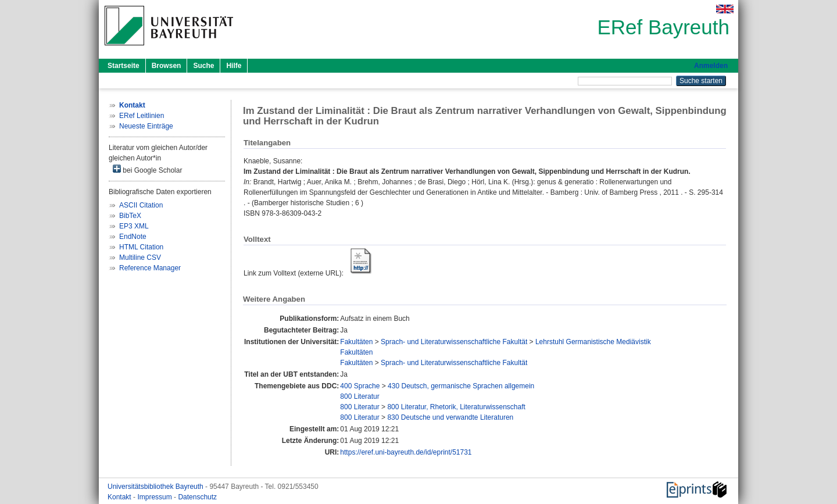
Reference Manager (150, 268)
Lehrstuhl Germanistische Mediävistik (593, 342)
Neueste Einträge (146, 126)
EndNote (133, 237)
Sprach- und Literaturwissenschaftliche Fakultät (454, 342)
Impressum (155, 497)
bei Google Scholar (147, 169)
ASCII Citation (141, 205)
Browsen (167, 66)
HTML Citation (141, 247)
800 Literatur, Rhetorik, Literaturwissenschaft (456, 407)
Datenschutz (197, 497)
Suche (203, 66)
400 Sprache (360, 386)
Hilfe (234, 66)
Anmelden (711, 66)
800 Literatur (360, 396)
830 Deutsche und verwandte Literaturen (450, 417)
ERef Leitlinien (142, 116)
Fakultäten (356, 342)
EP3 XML (134, 226)
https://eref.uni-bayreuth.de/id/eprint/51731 (406, 452)
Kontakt (120, 497)
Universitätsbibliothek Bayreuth (156, 487)
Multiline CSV (140, 258)
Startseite (124, 66)
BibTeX (130, 216)
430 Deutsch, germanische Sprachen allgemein (461, 386)
